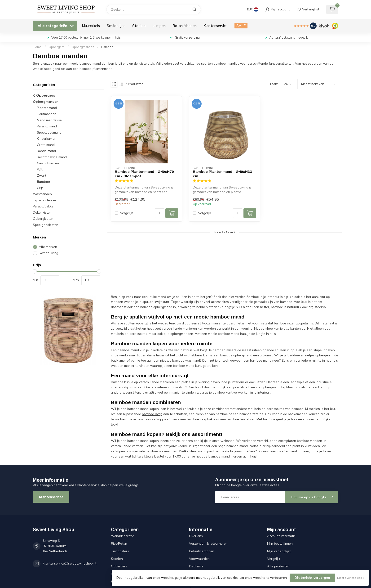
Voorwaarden (199, 559)
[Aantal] (159, 213)
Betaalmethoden (202, 551)
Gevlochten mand (50, 163)
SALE (241, 26)
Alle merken (48, 247)
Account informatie (281, 536)
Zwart (42, 176)
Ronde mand (46, 151)
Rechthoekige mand (52, 157)
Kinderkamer (46, 139)
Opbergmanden (83, 47)
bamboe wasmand (186, 361)
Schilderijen (116, 26)
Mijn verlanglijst (279, 551)
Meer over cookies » (351, 578)
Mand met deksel (50, 120)
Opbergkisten (43, 219)
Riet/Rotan (119, 544)
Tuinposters (120, 551)
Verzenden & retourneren (208, 544)
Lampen (159, 26)
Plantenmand (47, 108)
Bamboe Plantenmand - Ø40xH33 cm (222, 174)
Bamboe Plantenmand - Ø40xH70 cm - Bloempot (144, 174)
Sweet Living (49, 253)
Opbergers (57, 47)
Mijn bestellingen (280, 544)
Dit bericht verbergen (312, 578)
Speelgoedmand (49, 132)
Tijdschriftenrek (45, 200)
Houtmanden (47, 114)
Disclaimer (197, 566)
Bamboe (107, 47)
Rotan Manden (185, 26)
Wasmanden (42, 194)
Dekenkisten (42, 213)
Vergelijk (126, 213)
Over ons (196, 536)
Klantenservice (216, 26)
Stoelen (139, 26)
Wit (40, 169)
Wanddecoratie (123, 536)
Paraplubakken (44, 206)
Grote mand (46, 145)
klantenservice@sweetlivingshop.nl (70, 563)
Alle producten (278, 566)
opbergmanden (182, 334)
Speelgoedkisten (46, 225)
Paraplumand (47, 126)
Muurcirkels (91, 26)
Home (37, 47)
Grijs (40, 188)
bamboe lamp (152, 414)
